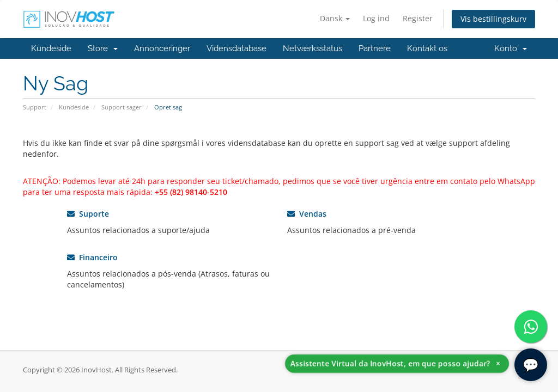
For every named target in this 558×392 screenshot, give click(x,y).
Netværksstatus (313, 48)
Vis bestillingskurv (493, 19)
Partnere (375, 48)
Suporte (88, 214)
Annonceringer (162, 48)
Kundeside (51, 48)
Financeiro (92, 257)
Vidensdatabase (236, 48)
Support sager (122, 107)
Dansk (335, 18)
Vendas (307, 214)
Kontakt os (427, 48)
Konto (511, 48)
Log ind (376, 18)
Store (103, 48)
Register (418, 18)
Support (35, 107)
